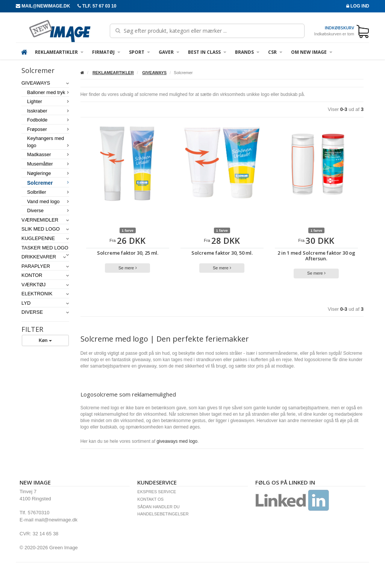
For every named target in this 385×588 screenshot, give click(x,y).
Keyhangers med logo (48, 142)
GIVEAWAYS (45, 83)
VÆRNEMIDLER (45, 220)
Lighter (48, 101)
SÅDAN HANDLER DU (158, 507)
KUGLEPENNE (45, 238)
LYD (45, 303)
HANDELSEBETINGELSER (163, 514)
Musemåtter (48, 164)
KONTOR (45, 275)
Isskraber (48, 111)
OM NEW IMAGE (312, 52)
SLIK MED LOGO (45, 229)
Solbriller (48, 192)
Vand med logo (48, 201)
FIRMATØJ (106, 52)
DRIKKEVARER (44, 257)
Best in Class (207, 52)
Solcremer (48, 183)
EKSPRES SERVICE (157, 492)
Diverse (48, 210)
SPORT (139, 52)
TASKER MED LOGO (45, 248)
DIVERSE (45, 312)
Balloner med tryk (48, 92)
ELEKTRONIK (45, 294)
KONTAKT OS (150, 499)
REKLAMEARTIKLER (59, 52)
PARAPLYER (45, 266)
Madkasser (48, 154)
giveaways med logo (177, 441)
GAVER (169, 52)
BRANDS (247, 52)
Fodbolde (48, 120)
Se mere (128, 268)
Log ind (358, 6)
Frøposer (48, 129)
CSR (275, 52)
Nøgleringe (48, 173)
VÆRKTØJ (45, 285)
